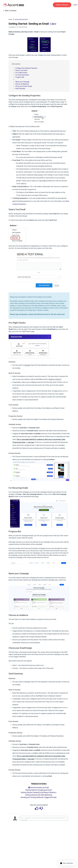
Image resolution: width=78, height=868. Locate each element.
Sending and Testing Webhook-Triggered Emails (39, 797)
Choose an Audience (22, 84)
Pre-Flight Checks (21, 73)
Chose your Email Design (24, 86)
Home (10, 19)
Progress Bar (20, 77)
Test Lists (48, 248)
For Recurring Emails (23, 75)
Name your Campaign (22, 82)
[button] (62, 5)
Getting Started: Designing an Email (39, 790)
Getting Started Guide (21, 19)
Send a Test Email (21, 70)
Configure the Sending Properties (26, 68)
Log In (75, 5)
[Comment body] (43, 818)
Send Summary (20, 88)
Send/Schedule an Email (39, 788)
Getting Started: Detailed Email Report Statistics (39, 792)
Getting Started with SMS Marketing (39, 795)
